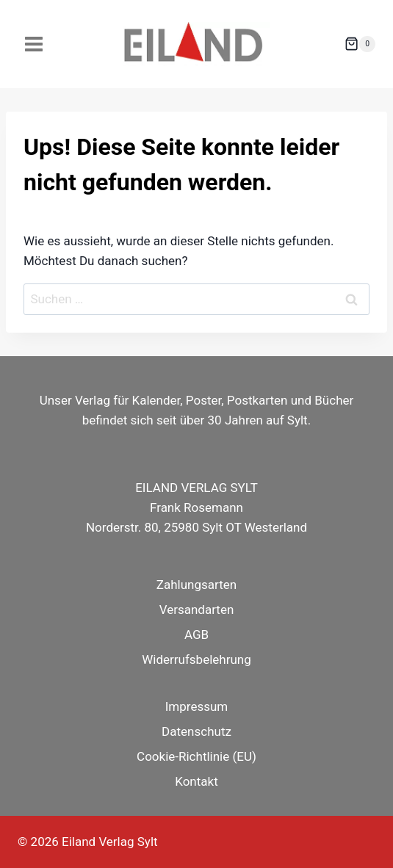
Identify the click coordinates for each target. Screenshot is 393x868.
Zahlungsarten (196, 585)
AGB (196, 634)
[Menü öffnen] (34, 44)
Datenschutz (196, 731)
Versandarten (197, 610)
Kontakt (196, 781)
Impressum (197, 706)
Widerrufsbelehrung (196, 659)
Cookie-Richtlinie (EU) (196, 756)
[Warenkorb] (360, 44)
